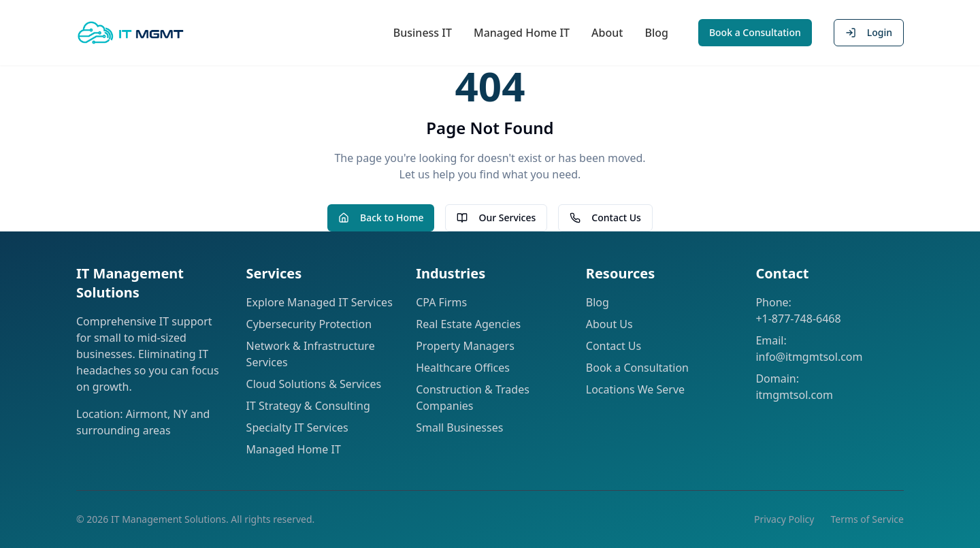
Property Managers (465, 346)
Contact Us (605, 217)
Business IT (423, 33)
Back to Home (381, 217)
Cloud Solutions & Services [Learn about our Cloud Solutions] (314, 384)
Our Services (496, 217)
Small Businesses (459, 428)
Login (869, 32)
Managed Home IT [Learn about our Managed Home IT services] (294, 449)
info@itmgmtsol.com (809, 357)
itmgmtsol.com (794, 395)
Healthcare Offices (463, 368)
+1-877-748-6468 (798, 319)
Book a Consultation (755, 32)
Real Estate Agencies (468, 324)
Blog (656, 33)
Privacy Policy (784, 519)
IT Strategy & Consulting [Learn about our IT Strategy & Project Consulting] (308, 406)
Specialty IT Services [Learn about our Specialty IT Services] (297, 428)
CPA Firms (441, 302)
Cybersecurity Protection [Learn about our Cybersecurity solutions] (309, 324)
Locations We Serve (635, 389)
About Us (609, 324)
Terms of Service (867, 519)
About (607, 33)
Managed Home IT (522, 33)
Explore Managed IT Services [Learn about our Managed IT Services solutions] (320, 302)
